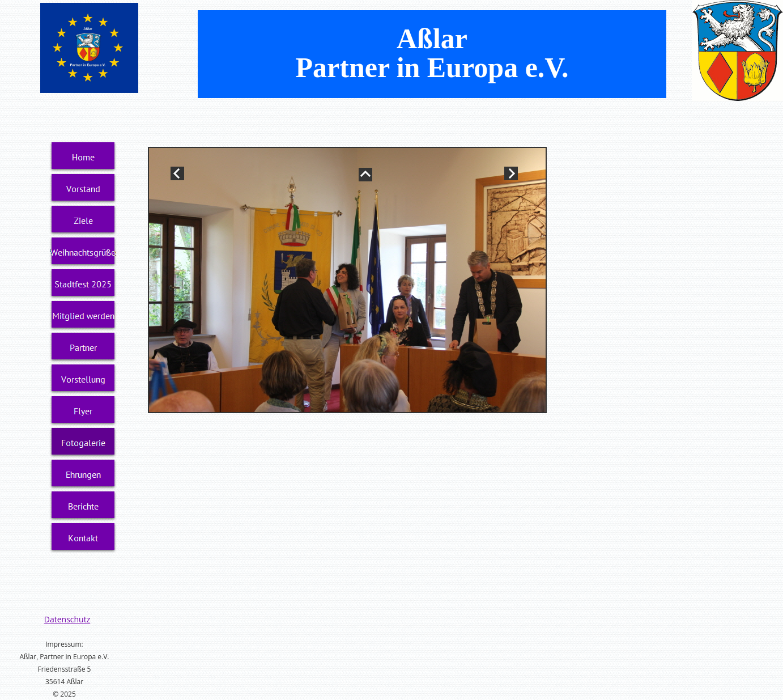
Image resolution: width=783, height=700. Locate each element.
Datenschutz (67, 619)
